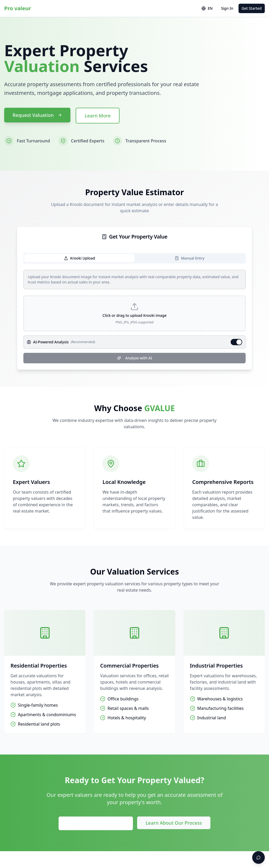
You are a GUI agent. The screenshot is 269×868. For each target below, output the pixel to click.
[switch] (236, 342)
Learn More (98, 116)
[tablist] (134, 258)
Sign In (227, 8)
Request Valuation (37, 115)
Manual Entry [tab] (190, 258)
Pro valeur (18, 8)
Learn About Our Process (174, 823)
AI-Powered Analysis (51, 342)
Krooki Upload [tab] (79, 258)
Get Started (252, 8)
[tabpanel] (134, 317)
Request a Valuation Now (96, 823)
